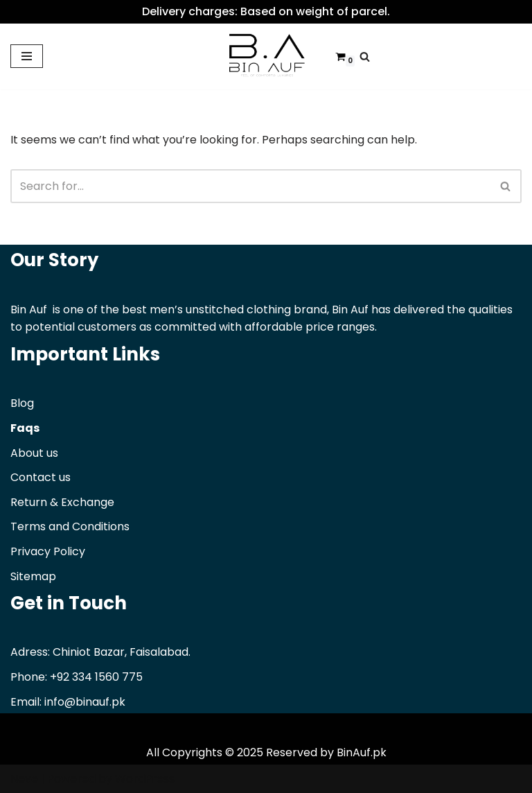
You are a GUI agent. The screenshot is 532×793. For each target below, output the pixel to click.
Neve (24, 779)
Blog (22, 403)
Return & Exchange (62, 502)
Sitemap (33, 576)
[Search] (365, 56)
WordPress (145, 779)
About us (34, 453)
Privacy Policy (48, 551)
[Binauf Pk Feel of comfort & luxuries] (266, 56)
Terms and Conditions (70, 526)
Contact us (41, 477)
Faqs (25, 428)
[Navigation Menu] (27, 56)
